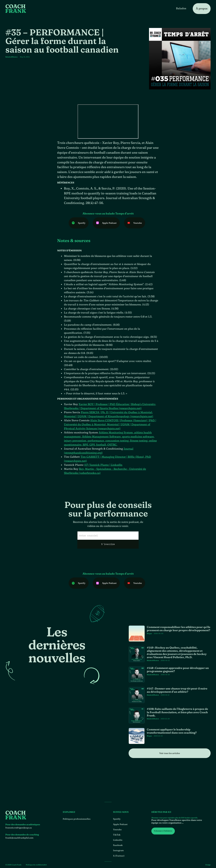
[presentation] (108, 564)
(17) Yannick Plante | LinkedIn (103, 471)
